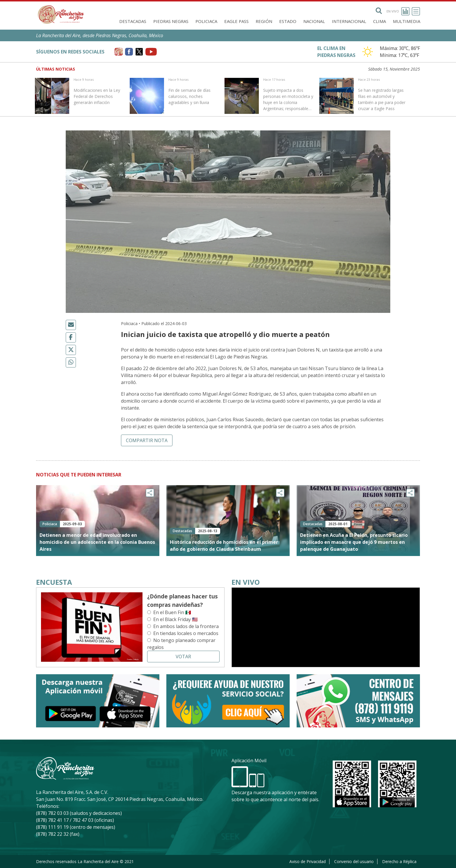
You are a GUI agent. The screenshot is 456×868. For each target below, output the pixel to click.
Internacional (349, 21)
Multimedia (407, 21)
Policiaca (206, 21)
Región (264, 21)
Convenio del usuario (354, 861)
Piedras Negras (171, 21)
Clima (380, 21)
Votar (183, 657)
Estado (288, 21)
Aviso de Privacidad (308, 861)
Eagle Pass (236, 21)
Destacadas (133, 21)
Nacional (314, 21)
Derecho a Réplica (399, 861)
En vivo (398, 11)
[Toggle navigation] (416, 11)
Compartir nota (147, 440)
